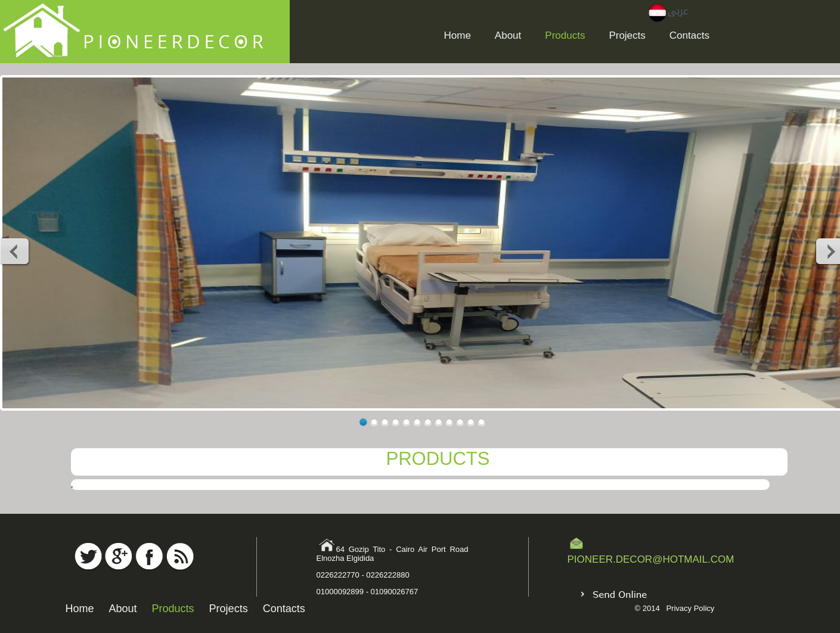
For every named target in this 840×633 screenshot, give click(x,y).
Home (458, 35)
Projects (627, 35)
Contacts (689, 35)
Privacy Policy (690, 608)
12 (481, 422)
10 (460, 422)
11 (471, 422)
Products (565, 35)
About (508, 35)
